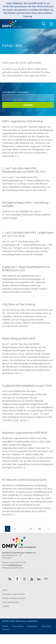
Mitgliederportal (11, 602)
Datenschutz (18, 626)
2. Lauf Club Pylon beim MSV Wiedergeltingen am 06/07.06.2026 (24, 170)
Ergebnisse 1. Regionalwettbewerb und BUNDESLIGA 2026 (26, 268)
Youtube (32, 579)
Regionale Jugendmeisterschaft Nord (25, 432)
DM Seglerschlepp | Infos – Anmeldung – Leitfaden (26, 204)
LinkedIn (39, 579)
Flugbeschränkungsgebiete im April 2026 (27, 385)
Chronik (6, 629)
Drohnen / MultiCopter (13, 594)
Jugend (6, 606)
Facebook (17, 579)
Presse (5, 626)
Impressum (32, 626)
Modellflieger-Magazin (14, 598)
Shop (5, 590)
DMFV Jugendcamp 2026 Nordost (23, 121)
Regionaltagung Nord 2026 (19, 338)
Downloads (46, 626)
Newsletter (46, 579)
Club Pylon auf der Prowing (19, 304)
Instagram (24, 579)
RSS (10, 579)
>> (48, 529)
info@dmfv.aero (15, 565)
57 (31, 529)
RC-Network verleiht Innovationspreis (25, 480)
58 (39, 529)
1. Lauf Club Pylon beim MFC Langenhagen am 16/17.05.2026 (28, 234)
